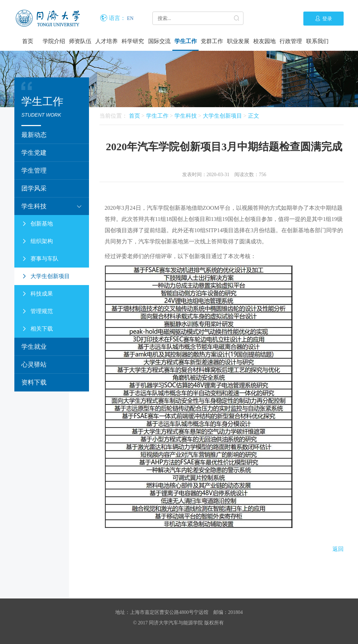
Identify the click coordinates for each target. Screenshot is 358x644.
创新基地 (37, 224)
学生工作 (186, 41)
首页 (28, 41)
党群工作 (212, 41)
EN (130, 18)
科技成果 (37, 294)
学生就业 (34, 347)
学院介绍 (54, 41)
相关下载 (37, 329)
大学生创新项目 (46, 276)
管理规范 (37, 311)
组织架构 (37, 241)
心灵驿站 (34, 365)
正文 (254, 116)
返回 (338, 549)
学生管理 (34, 171)
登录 (323, 19)
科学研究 (133, 41)
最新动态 (34, 135)
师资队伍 (80, 41)
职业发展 (238, 41)
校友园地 (264, 41)
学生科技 (52, 206)
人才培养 (106, 41)
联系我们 (317, 41)
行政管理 (291, 41)
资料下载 (34, 382)
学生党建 (34, 153)
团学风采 (34, 188)
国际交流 (159, 41)
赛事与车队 (40, 259)
